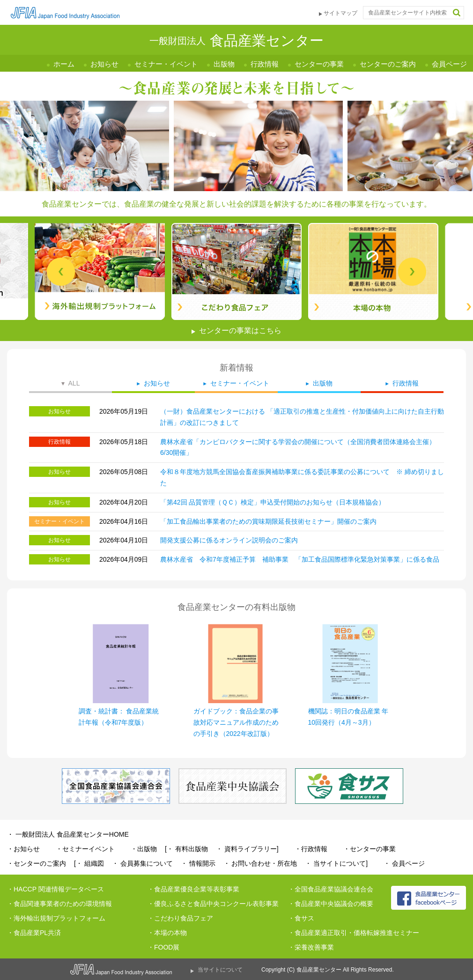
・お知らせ (23, 849)
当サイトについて (220, 970)
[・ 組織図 (89, 863)
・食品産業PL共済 (34, 933)
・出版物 (144, 849)
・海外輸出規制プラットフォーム (56, 918)
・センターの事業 (370, 849)
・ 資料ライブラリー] (247, 849)
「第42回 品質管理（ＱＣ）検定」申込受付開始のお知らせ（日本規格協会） (273, 502)
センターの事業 (319, 64)
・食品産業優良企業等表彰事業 (193, 889)
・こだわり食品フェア (180, 918)
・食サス (301, 918)
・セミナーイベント (85, 849)
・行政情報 (311, 849)
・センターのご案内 (37, 863)
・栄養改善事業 (311, 947)
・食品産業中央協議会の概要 (331, 904)
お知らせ (104, 64)
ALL (74, 383)
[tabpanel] (236, 271)
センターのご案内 (388, 64)
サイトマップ (340, 13)
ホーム (64, 64)
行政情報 (265, 64)
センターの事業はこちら (240, 330)
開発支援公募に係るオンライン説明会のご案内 (229, 540)
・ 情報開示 (198, 863)
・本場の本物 (167, 933)
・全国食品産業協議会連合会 (331, 889)
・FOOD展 (163, 947)
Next (412, 272)
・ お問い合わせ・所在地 (260, 863)
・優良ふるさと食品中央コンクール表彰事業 (213, 904)
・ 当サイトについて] (336, 863)
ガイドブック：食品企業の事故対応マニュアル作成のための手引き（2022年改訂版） (236, 722)
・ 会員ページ (404, 863)
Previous (61, 272)
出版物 (224, 64)
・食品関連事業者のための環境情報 (59, 904)
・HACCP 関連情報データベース (55, 889)
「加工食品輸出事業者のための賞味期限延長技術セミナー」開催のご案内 (268, 521)
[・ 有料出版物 (186, 849)
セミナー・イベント (166, 64)
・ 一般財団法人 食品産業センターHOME (68, 834)
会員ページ (449, 64)
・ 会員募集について (142, 863)
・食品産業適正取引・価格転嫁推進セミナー (354, 933)
